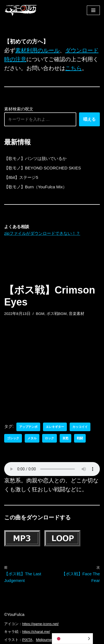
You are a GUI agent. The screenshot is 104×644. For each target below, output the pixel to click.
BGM (40, 314)
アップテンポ (28, 427)
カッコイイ (80, 427)
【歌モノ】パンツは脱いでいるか (35, 158)
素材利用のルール (37, 50)
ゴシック (13, 438)
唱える (89, 119)
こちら (73, 68)
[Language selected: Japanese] (72, 639)
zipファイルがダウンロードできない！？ (42, 233)
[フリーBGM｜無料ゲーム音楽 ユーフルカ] (21, 10)
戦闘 (80, 438)
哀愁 (65, 438)
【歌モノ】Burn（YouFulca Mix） (35, 187)
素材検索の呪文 (19, 109)
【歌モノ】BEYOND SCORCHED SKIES (43, 168)
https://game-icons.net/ (40, 624)
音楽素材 (77, 314)
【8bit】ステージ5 (21, 177)
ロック (50, 438)
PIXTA (27, 640)
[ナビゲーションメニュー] (93, 10)
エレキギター (55, 427)
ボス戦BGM (57, 314)
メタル (32, 438)
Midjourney (45, 640)
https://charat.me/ (36, 632)
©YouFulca (14, 614)
